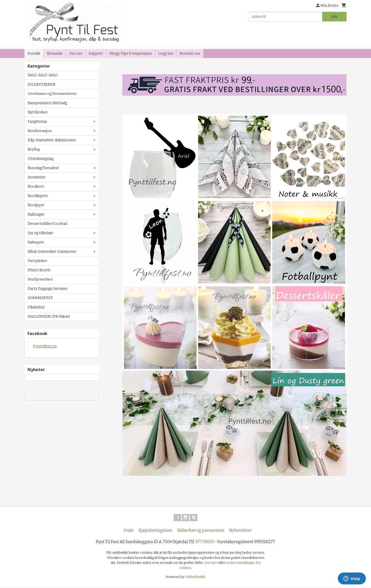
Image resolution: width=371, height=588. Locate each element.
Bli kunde (55, 54)
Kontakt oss (190, 54)
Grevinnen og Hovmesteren (52, 94)
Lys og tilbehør (41, 233)
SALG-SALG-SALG (43, 75)
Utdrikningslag (41, 159)
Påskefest (36, 307)
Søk (334, 17)
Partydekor (38, 261)
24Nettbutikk (195, 578)
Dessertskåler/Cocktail (48, 224)
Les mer (211, 564)
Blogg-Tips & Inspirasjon (131, 54)
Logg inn (166, 54)
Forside (34, 54)
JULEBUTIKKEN (42, 84)
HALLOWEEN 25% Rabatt (49, 317)
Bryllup (34, 149)
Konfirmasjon (40, 131)
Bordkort (36, 187)
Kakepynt (36, 242)
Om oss (76, 54)
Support (96, 54)
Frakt (129, 531)
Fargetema (37, 122)
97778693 (205, 543)
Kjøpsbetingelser (155, 531)
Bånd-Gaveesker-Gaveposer (52, 252)
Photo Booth (39, 270)
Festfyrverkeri (40, 279)
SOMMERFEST (40, 298)
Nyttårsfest (38, 112)
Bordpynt (36, 205)
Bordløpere (38, 196)
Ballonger (36, 214)
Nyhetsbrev (241, 531)
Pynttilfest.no (45, 346)
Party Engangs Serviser (48, 289)
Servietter (37, 177)
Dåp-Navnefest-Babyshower (52, 140)
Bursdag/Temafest (43, 168)
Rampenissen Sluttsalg (47, 103)
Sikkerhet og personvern (201, 531)
